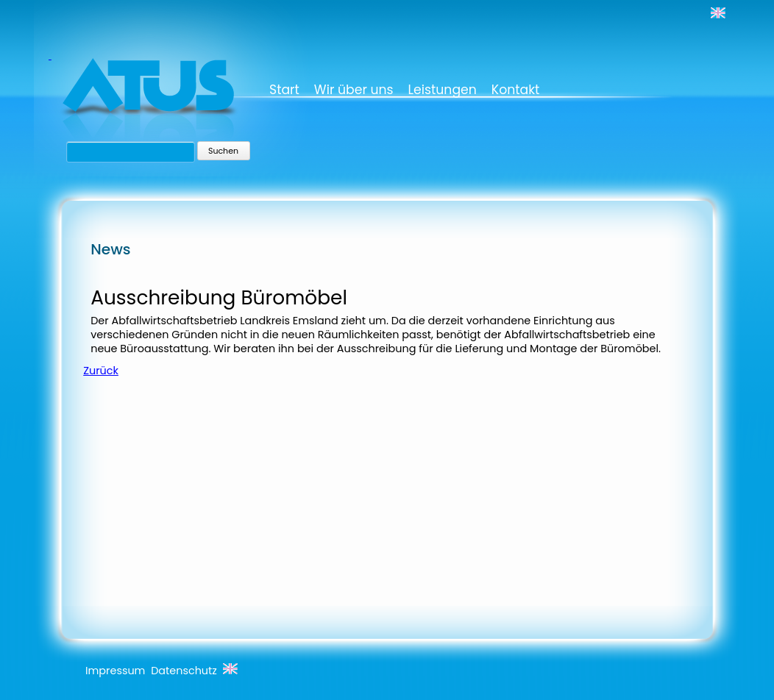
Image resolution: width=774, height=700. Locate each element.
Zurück (101, 371)
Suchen (223, 151)
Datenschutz (184, 671)
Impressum (115, 671)
